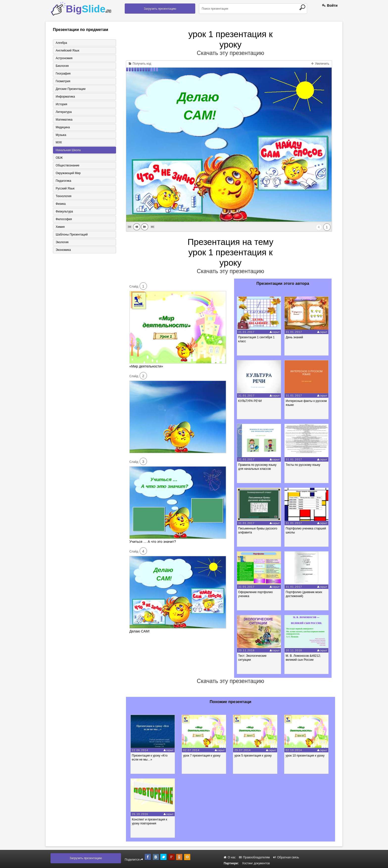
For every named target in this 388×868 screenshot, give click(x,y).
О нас (230, 857)
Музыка (61, 135)
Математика (64, 120)
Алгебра (61, 43)
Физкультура (64, 212)
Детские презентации (71, 89)
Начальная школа (68, 150)
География (63, 74)
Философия (64, 219)
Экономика (63, 250)
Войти (330, 5)
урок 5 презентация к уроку (254, 756)
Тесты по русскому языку (303, 465)
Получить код (140, 64)
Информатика (65, 97)
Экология (62, 242)
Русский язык (65, 189)
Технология (64, 196)
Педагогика (63, 181)
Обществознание (68, 166)
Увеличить (320, 64)
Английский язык (67, 51)
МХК (59, 143)
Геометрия (63, 81)
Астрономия (64, 58)
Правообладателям (255, 857)
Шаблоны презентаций (72, 235)
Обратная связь (286, 857)
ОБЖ (59, 158)
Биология (62, 66)
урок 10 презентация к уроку (306, 756)
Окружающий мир (68, 173)
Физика (61, 204)
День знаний (294, 337)
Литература (64, 112)
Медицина (63, 127)
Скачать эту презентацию (230, 53)
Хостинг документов (256, 863)
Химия (60, 227)
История (61, 104)
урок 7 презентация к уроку (202, 756)
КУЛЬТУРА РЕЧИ (250, 401)
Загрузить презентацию (160, 9)
